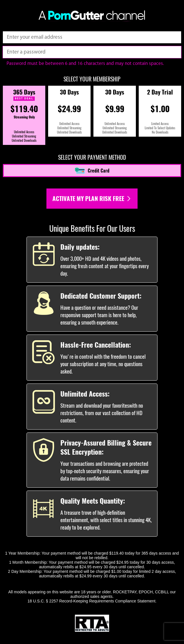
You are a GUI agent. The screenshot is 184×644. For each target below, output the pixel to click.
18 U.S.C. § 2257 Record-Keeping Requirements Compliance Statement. (92, 601)
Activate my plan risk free (92, 199)
